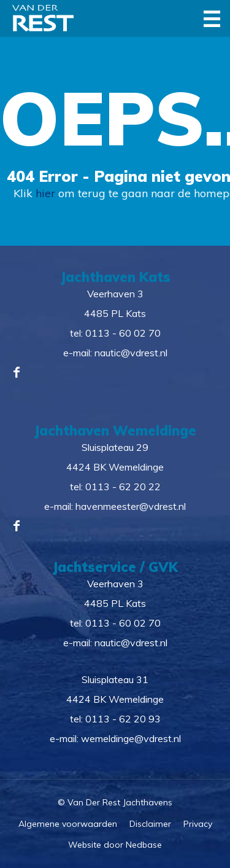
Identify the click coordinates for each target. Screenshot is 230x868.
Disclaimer (150, 824)
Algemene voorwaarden (68, 824)
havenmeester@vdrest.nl (131, 506)
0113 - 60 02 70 (123, 333)
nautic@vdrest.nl (131, 353)
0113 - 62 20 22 (123, 487)
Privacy (198, 824)
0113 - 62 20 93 (123, 719)
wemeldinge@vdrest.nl (131, 738)
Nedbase (144, 845)
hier (45, 193)
